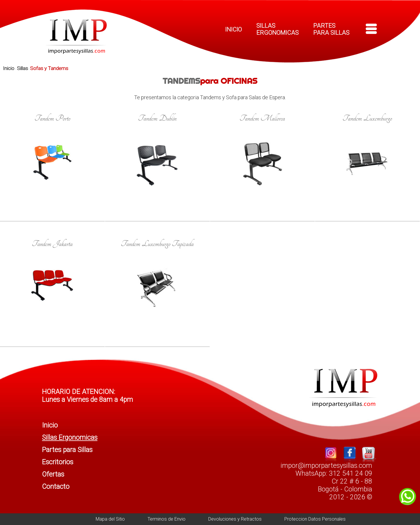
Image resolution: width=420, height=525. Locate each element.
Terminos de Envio (167, 519)
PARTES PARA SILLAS (331, 29)
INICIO (233, 29)
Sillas (22, 68)
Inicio (9, 68)
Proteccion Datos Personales (315, 519)
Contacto (56, 487)
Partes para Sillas (67, 450)
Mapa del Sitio (110, 519)
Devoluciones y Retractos (235, 519)
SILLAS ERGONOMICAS (278, 29)
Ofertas (53, 474)
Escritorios (58, 462)
